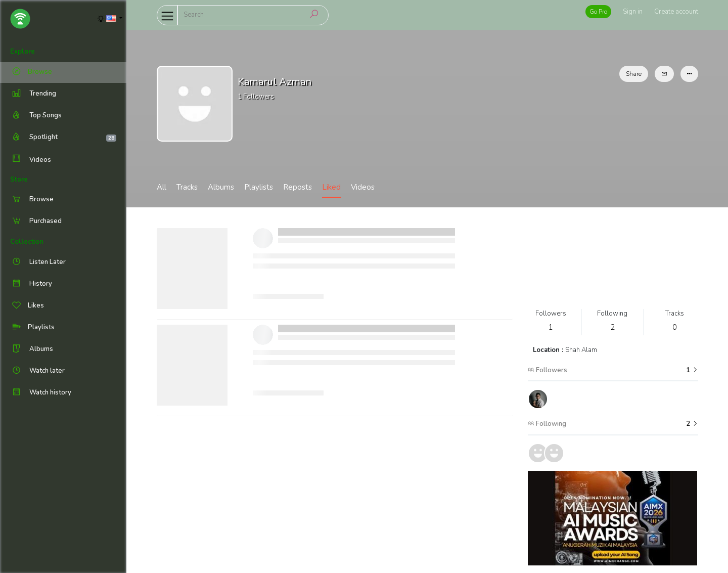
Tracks (187, 187)
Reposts (298, 187)
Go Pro (598, 12)
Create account (676, 12)
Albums (221, 187)
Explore (22, 52)
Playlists (259, 187)
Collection (27, 242)
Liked (331, 187)
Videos (31, 160)
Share (634, 74)
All (162, 187)
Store (19, 180)
